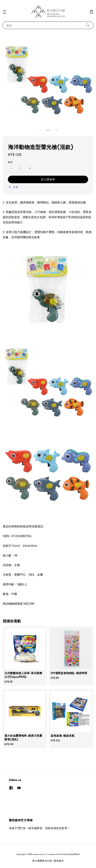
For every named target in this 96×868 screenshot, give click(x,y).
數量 (10, 162)
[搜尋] (88, 25)
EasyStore (74, 854)
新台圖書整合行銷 (42, 861)
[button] (4, 12)
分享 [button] (13, 187)
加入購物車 (48, 179)
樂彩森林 (59, 861)
